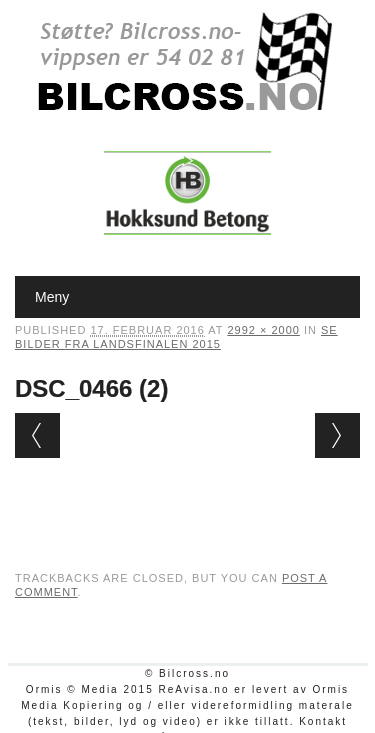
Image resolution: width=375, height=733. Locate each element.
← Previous (37, 435)
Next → (337, 435)
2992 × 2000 (263, 330)
